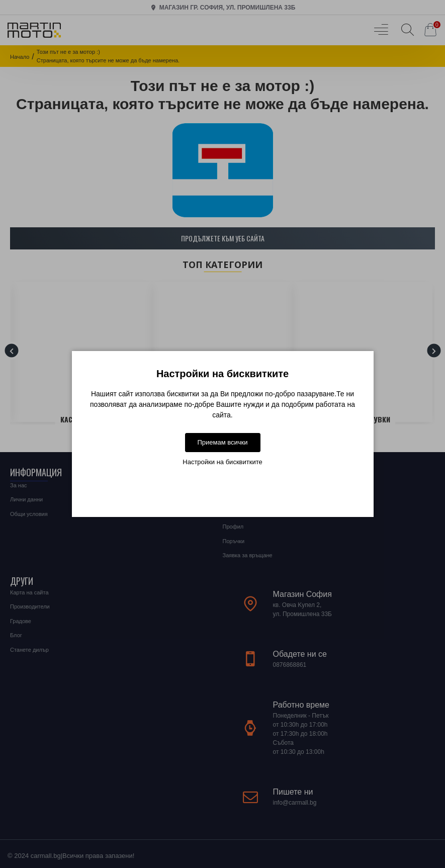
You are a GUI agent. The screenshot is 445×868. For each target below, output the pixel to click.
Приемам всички (222, 442)
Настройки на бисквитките (222, 462)
